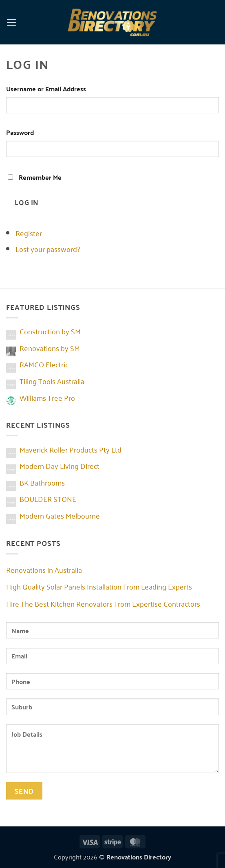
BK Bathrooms (42, 482)
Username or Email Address (46, 89)
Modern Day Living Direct (60, 466)
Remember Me (40, 177)
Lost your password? (48, 249)
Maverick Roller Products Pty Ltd (71, 449)
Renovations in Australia (44, 570)
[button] (12, 22)
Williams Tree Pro (47, 398)
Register (29, 233)
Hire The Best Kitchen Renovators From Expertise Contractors (103, 603)
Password (20, 132)
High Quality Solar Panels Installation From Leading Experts (99, 586)
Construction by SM (50, 331)
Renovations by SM (50, 348)
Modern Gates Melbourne (60, 515)
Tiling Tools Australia (52, 381)
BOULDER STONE (48, 499)
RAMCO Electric (44, 364)
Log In (26, 202)
